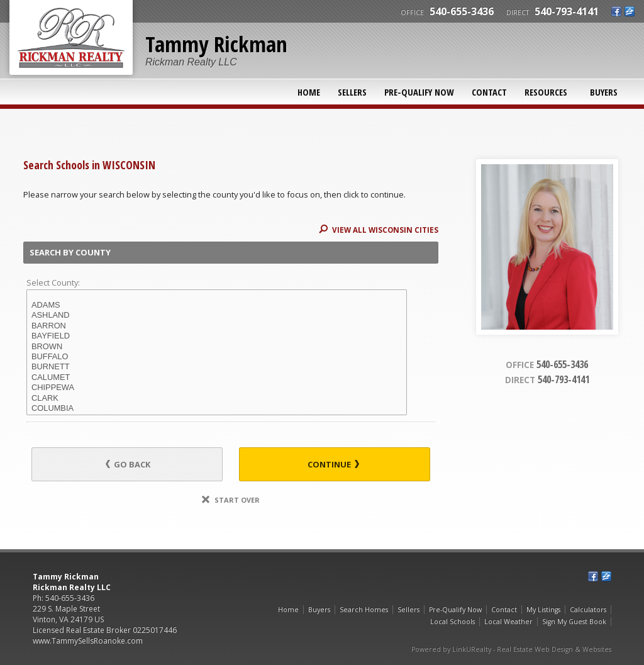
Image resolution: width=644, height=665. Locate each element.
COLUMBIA (217, 408)
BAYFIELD (217, 336)
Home (309, 92)
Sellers (352, 92)
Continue (333, 464)
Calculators (588, 610)
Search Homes (364, 610)
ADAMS (217, 305)
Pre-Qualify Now (419, 92)
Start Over (231, 500)
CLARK (217, 398)
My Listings (543, 610)
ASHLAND (217, 315)
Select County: (53, 282)
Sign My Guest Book (574, 622)
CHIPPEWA (217, 388)
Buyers (604, 92)
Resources (546, 92)
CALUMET (217, 377)
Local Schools (452, 622)
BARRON (217, 326)
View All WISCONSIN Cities (379, 230)
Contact (489, 92)
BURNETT (217, 367)
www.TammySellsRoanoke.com (88, 641)
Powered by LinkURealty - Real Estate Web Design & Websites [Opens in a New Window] (511, 649)
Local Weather (508, 622)
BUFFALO (217, 357)
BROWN (217, 347)
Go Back (128, 464)
